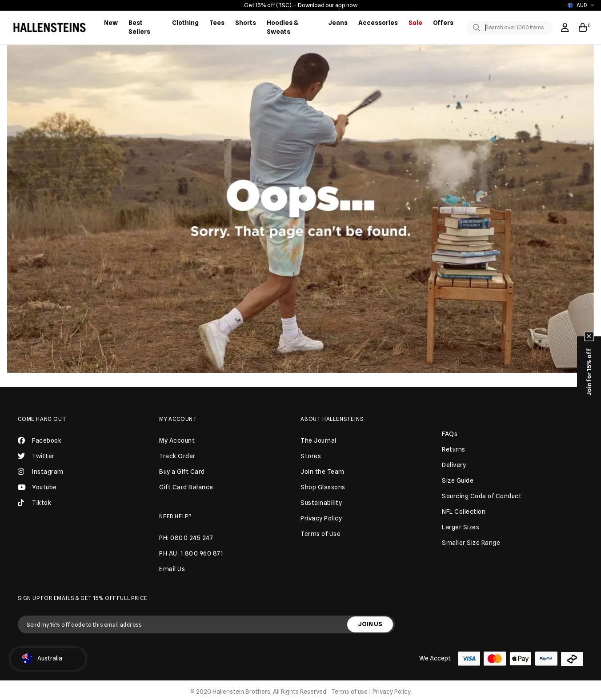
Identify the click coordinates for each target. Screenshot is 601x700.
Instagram (41, 472)
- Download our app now (326, 5)
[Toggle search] (478, 28)
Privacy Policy (392, 692)
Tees (217, 23)
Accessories (378, 23)
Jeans (338, 23)
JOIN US (370, 624)
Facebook (40, 440)
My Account (178, 419)
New (111, 23)
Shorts (246, 23)
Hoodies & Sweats (282, 27)
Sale (415, 23)
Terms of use (349, 692)
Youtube (37, 487)
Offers (443, 23)
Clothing (185, 23)
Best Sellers (139, 27)
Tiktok (34, 503)
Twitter (36, 456)
